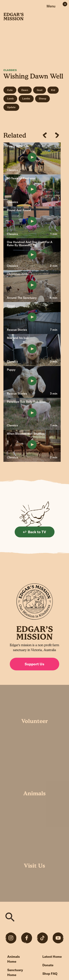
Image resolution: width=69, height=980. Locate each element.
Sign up (60, 573)
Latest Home (52, 957)
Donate (48, 965)
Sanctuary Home (15, 972)
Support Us (34, 664)
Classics (10, 70)
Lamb (10, 99)
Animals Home (13, 959)
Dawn (25, 90)
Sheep (42, 99)
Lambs (26, 99)
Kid (53, 90)
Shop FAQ (50, 974)
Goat (40, 90)
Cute (10, 90)
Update (11, 107)
